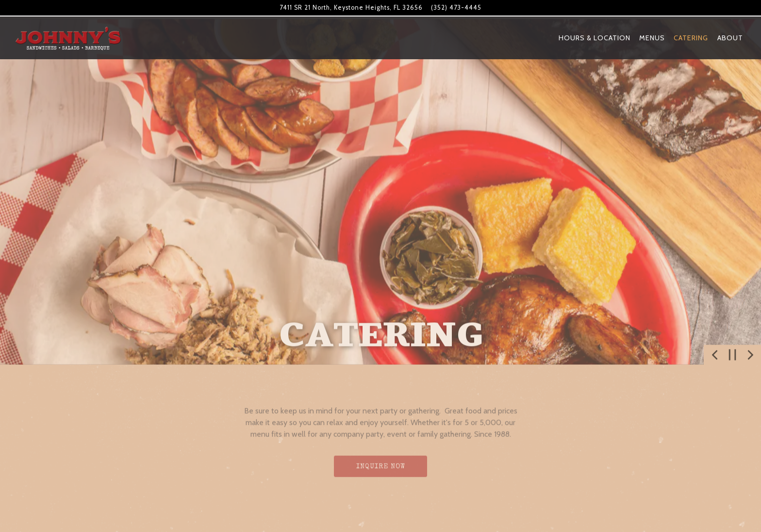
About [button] (730, 38)
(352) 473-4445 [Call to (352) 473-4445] (456, 8)
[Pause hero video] (732, 345)
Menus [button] (652, 38)
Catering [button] (691, 38)
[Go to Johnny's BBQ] (351, 8)
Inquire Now (381, 458)
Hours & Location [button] (595, 38)
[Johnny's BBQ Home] (68, 38)
